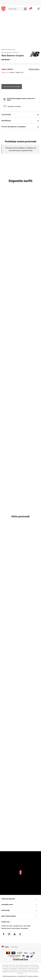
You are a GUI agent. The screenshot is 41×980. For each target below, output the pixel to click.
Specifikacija (20, 121)
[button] (17, 9)
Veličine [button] (12, 72)
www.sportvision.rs (12, 976)
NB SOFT (24, 976)
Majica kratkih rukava (8, 49)
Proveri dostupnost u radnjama (20, 127)
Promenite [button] (14, 947)
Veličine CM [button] (20, 72)
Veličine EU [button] (5, 72)
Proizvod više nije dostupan (12, 87)
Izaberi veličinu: (7, 69)
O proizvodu (20, 114)
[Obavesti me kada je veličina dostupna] (3, 77)
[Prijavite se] (30, 9)
